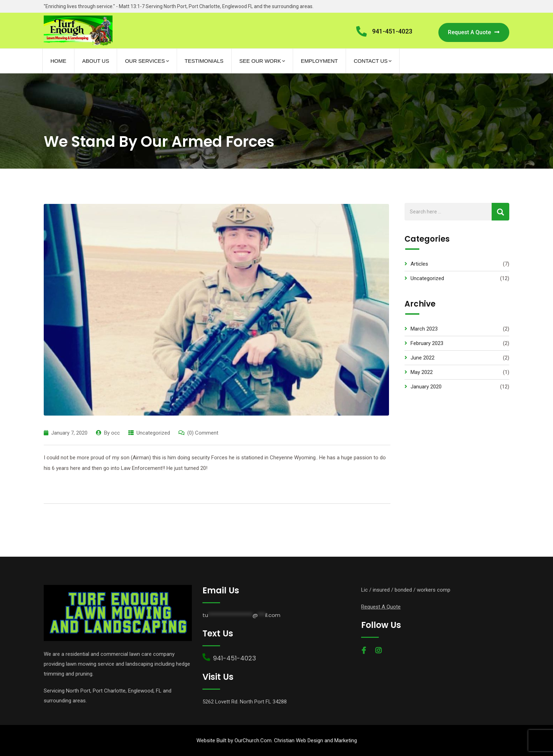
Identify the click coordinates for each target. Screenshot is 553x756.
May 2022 (422, 372)
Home (58, 61)
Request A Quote (474, 32)
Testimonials (204, 61)
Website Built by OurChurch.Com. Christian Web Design (260, 740)
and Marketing (340, 740)
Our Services (145, 61)
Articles (419, 264)
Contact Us (371, 61)
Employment (319, 61)
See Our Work (260, 61)
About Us (96, 61)
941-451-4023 (392, 31)
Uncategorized (153, 433)
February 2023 (427, 343)
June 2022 (423, 358)
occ (116, 433)
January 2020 (426, 387)
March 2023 (424, 329)
